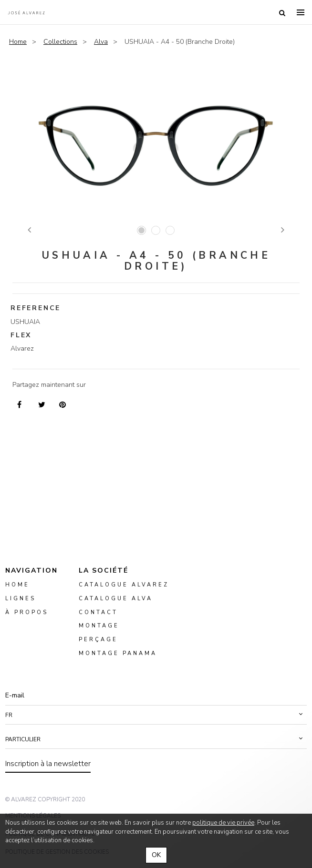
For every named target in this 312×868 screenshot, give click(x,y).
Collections (60, 42)
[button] (156, 715)
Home (18, 42)
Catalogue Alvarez (124, 585)
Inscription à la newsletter (48, 764)
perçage (98, 640)
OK (156, 855)
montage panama (118, 653)
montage (99, 626)
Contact (98, 612)
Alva (101, 42)
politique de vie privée (223, 823)
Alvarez (26, 12)
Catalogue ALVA (116, 599)
